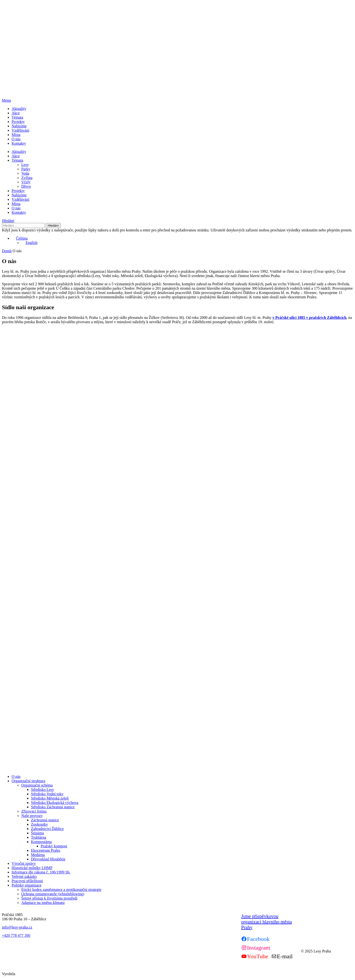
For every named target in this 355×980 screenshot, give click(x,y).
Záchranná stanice (45, 820)
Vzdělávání (20, 130)
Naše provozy (32, 816)
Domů (7, 251)
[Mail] (282, 956)
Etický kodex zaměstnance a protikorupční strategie (61, 890)
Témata (17, 117)
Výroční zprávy (24, 863)
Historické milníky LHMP (32, 868)
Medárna (38, 855)
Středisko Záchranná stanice (53, 807)
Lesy (25, 165)
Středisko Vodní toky (47, 794)
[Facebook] (255, 939)
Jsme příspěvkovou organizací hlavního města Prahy (266, 922)
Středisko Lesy (43, 790)
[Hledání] (23, 225)
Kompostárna (41, 842)
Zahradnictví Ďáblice (47, 829)
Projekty (18, 122)
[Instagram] (256, 948)
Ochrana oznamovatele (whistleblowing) (53, 894)
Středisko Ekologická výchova (55, 803)
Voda (25, 173)
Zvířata (27, 178)
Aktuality (19, 109)
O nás (16, 139)
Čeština (20, 238)
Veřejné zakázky (24, 876)
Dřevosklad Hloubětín (48, 859)
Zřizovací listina (34, 811)
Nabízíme (19, 126)
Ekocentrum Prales (46, 850)
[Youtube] (255, 956)
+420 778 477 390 (16, 935)
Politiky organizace (27, 885)
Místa (16, 135)
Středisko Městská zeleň (50, 798)
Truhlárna (39, 837)
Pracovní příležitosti (27, 881)
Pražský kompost (54, 846)
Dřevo (26, 186)
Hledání (8, 221)
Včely (26, 182)
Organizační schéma (37, 785)
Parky (26, 169)
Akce (16, 113)
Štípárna (37, 833)
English (29, 243)
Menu (6, 100)
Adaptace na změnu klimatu (43, 903)
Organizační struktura (28, 781)
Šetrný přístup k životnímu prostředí (49, 898)
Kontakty (19, 143)
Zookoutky (39, 824)
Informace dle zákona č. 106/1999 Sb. (41, 872)
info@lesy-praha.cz (17, 927)
